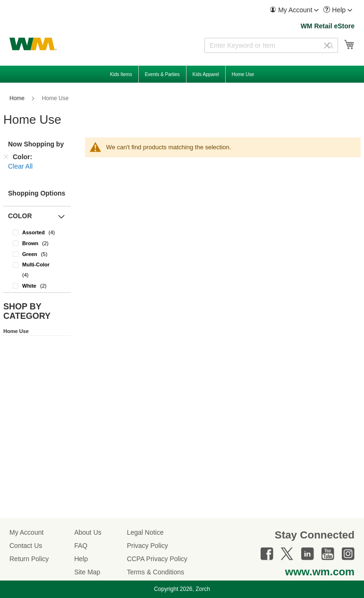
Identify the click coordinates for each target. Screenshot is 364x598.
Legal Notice (145, 532)
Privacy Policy (148, 546)
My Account (26, 532)
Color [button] (20, 216)
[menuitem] (294, 10)
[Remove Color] (6, 157)
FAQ (81, 546)
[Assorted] (37, 232)
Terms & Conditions (156, 572)
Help (81, 559)
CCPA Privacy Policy (157, 559)
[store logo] (33, 44)
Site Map (87, 572)
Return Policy (29, 559)
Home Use (16, 331)
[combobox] (271, 45)
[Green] (37, 254)
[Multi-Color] (37, 270)
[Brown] (37, 243)
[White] (37, 286)
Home (18, 98)
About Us (88, 532)
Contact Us (26, 546)
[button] (294, 10)
